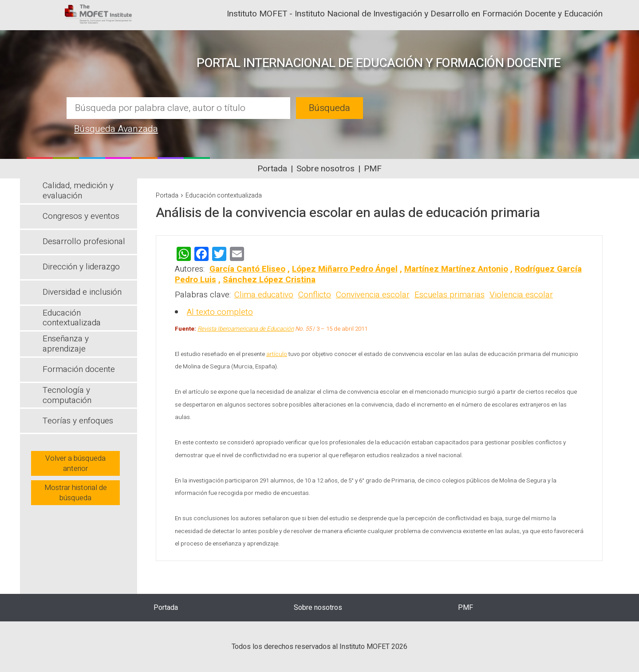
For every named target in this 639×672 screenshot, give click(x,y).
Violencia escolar (521, 295)
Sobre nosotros (325, 169)
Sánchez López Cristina (269, 280)
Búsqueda (329, 108)
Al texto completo (220, 312)
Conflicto (315, 295)
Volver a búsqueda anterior (75, 463)
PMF (373, 169)
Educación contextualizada (224, 196)
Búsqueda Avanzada (116, 129)
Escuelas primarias (450, 295)
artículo (277, 354)
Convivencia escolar (373, 295)
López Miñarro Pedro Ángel (345, 269)
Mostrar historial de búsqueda (76, 493)
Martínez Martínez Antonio (456, 269)
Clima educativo (264, 295)
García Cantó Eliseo (247, 269)
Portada (272, 169)
